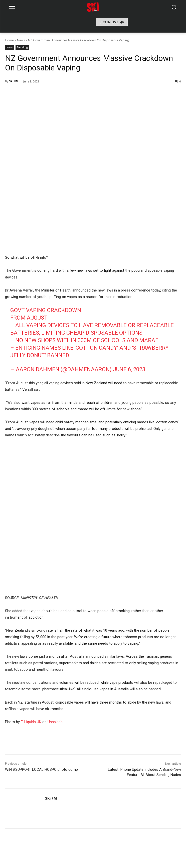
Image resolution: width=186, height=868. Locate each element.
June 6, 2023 (129, 369)
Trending (22, 47)
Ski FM (14, 81)
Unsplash (55, 722)
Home (9, 40)
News (21, 40)
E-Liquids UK (31, 722)
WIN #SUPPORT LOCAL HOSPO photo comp (41, 769)
